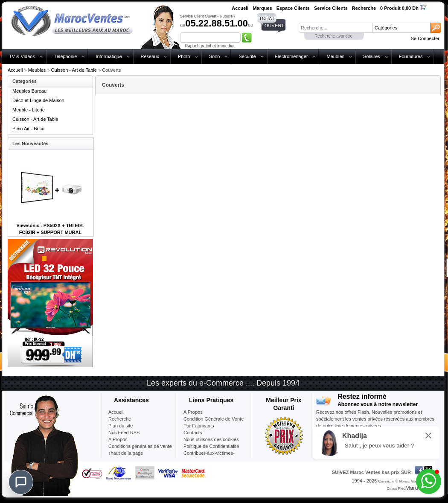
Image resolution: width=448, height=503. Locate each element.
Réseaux (150, 56)
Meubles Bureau (29, 91)
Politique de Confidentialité (211, 446)
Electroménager (291, 56)
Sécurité (247, 56)
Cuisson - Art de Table (74, 70)
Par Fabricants (199, 426)
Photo (184, 56)
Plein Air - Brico (28, 129)
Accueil (15, 70)
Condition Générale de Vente (214, 419)
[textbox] (335, 28)
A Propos (193, 412)
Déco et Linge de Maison (38, 100)
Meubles (335, 56)
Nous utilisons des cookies (211, 439)
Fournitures (411, 56)
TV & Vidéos (22, 56)
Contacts (193, 433)
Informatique (109, 56)
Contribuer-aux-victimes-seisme (209, 456)
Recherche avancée (333, 36)
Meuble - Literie (29, 110)
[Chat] (21, 482)
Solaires (372, 56)
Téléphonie (65, 56)
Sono (215, 56)
